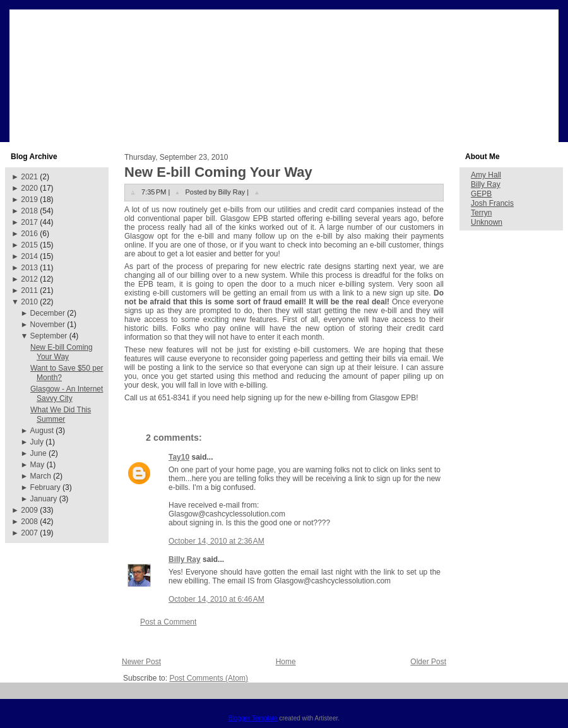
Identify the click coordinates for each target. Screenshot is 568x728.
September (49, 336)
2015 (29, 245)
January (44, 499)
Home (286, 662)
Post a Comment (168, 622)
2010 (29, 302)
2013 (29, 268)
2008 (29, 522)
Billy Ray (185, 559)
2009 (29, 510)
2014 (29, 256)
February (45, 487)
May (38, 465)
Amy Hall (486, 175)
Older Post (428, 662)
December (48, 313)
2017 (29, 222)
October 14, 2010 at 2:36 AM (216, 541)
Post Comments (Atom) (209, 678)
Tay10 (179, 457)
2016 (29, 234)
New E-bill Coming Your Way (62, 352)
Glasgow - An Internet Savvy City (67, 394)
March (41, 476)
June (38, 453)
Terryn (481, 213)
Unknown (487, 222)
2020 (29, 188)
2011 (29, 290)
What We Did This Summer (61, 415)
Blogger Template (253, 718)
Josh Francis (492, 203)
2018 (29, 211)
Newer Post (141, 662)
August (42, 431)
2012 (29, 279)
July (37, 442)
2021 (29, 177)
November (48, 325)
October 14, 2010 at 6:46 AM (216, 599)
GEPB (481, 194)
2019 (29, 200)
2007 (29, 533)
